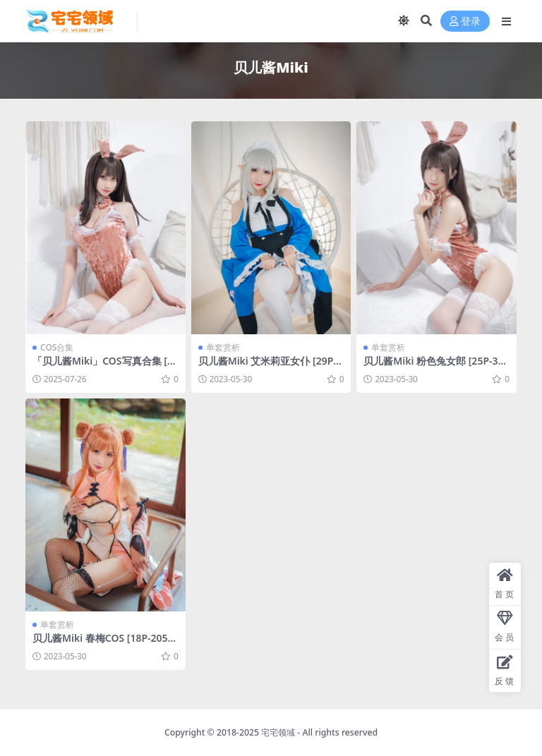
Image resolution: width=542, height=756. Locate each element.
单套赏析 (223, 347)
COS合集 (57, 347)
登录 (465, 22)
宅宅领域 (278, 732)
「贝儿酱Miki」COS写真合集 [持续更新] (105, 367)
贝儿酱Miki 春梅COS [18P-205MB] (105, 644)
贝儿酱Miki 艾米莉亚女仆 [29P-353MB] (270, 367)
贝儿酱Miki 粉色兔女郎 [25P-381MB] (436, 367)
